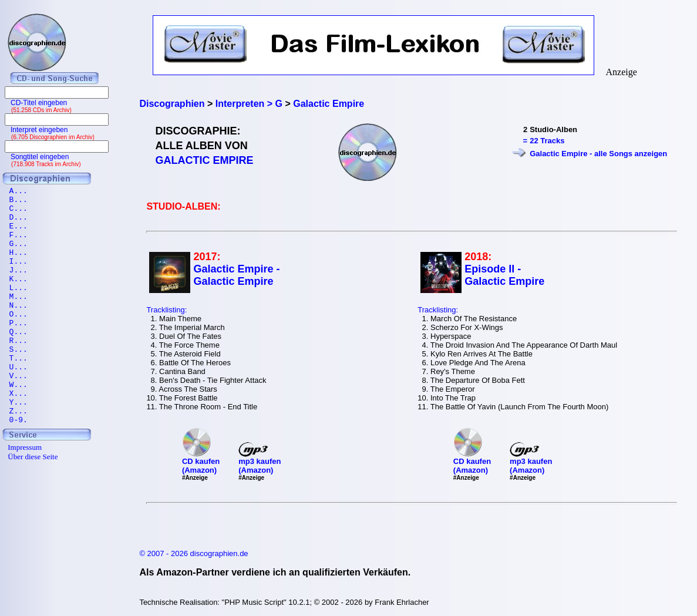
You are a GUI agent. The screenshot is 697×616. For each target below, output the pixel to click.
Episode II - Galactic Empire (504, 275)
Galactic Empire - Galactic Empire (236, 275)
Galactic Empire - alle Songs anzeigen (598, 154)
